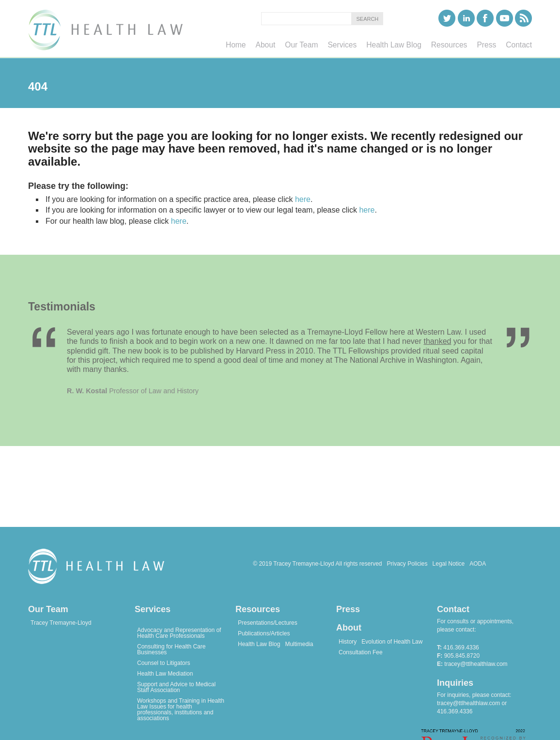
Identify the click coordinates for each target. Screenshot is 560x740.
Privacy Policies (407, 564)
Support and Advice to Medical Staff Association (176, 687)
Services (153, 609)
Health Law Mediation (165, 674)
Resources (258, 609)
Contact (453, 609)
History (348, 642)
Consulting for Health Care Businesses (171, 649)
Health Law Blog (259, 644)
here (303, 199)
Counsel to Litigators (163, 663)
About (349, 628)
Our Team (48, 609)
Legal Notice (449, 564)
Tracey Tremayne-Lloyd (61, 623)
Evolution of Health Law (392, 642)
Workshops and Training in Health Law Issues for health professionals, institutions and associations (181, 709)
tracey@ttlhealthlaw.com (476, 664)
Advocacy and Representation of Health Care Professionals (179, 633)
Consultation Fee (361, 652)
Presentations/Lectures (268, 623)
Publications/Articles (264, 633)
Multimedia (299, 644)
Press (348, 609)
